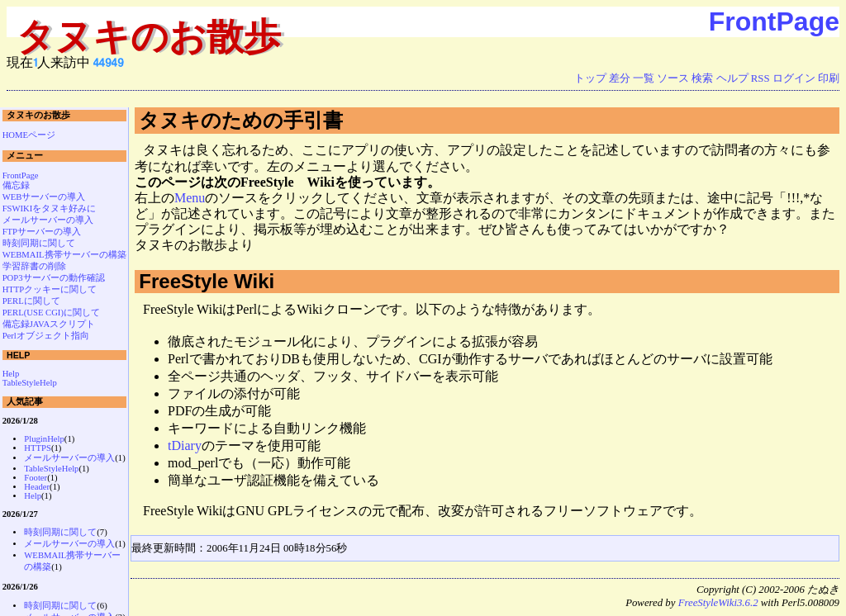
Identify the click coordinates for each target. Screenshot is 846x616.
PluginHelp (44, 439)
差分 (620, 78)
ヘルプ (732, 78)
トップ (590, 78)
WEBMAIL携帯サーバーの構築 (64, 255)
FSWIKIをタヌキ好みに (50, 208)
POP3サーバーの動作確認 (54, 278)
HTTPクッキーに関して (50, 289)
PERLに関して (31, 301)
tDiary (185, 445)
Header (37, 487)
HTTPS (38, 448)
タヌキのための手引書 (241, 120)
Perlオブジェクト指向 (46, 336)
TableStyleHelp (30, 383)
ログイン (794, 78)
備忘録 (16, 185)
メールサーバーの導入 (48, 220)
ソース (673, 78)
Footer (36, 478)
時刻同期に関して (39, 243)
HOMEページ (29, 135)
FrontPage (774, 21)
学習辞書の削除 (34, 266)
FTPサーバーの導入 (42, 232)
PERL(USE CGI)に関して (51, 313)
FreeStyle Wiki (207, 281)
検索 (702, 78)
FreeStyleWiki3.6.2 (718, 603)
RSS (760, 78)
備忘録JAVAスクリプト (49, 324)
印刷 (829, 78)
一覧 (644, 78)
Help (11, 374)
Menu (190, 198)
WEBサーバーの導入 (44, 197)
